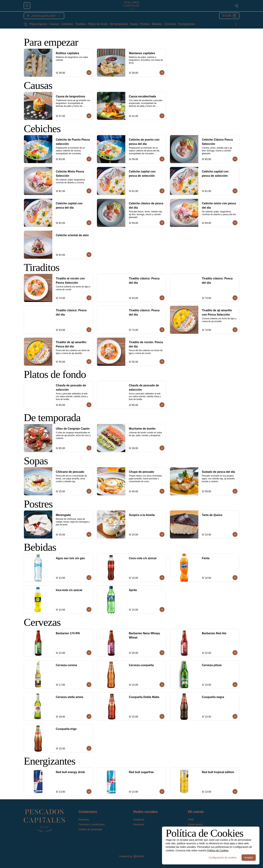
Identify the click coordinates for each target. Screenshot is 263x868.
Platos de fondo (98, 24)
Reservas (84, 819)
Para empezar (38, 24)
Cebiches (67, 24)
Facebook (139, 824)
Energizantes (187, 24)
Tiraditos (80, 24)
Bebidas (157, 24)
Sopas (134, 24)
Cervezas (170, 24)
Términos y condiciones (92, 824)
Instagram (139, 819)
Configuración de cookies (223, 858)
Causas (54, 24)
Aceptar (249, 858)
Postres (145, 24)
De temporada (119, 24)
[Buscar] (26, 24)
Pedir (191, 819)
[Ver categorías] (236, 24)
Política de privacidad (90, 829)
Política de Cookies (218, 850)
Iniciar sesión (195, 824)
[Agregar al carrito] (89, 73)
